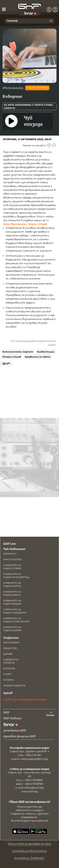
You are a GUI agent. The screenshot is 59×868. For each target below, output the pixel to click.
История (9, 668)
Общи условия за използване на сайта (30, 844)
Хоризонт (10, 554)
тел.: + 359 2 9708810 (29, 780)
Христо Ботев (12, 559)
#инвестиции (46, 352)
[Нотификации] (49, 10)
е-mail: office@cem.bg (29, 788)
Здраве (8, 654)
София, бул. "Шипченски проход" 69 (29, 774)
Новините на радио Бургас (12, 584)
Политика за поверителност (30, 851)
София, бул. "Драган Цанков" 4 (29, 751)
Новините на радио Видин (12, 602)
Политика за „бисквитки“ (29, 858)
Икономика (13, 88)
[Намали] (54, 145)
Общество (10, 648)
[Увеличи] (49, 145)
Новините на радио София (12, 567)
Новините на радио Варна (12, 593)
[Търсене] (51, 21)
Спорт (7, 674)
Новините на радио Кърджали (15, 611)
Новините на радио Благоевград (16, 576)
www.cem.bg (29, 792)
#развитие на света (38, 357)
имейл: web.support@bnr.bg (29, 759)
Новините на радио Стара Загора (16, 620)
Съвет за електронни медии (25, 699)
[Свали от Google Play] (38, 831)
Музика (8, 680)
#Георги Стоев (12, 357)
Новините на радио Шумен (13, 629)
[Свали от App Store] (21, 831)
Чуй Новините (14, 549)
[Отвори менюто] (4, 9)
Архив (8, 693)
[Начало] (30, 6)
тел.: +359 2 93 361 (30, 755)
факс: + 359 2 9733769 (29, 784)
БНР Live (10, 544)
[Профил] (55, 10)
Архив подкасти (14, 686)
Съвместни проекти (11, 661)
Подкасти (11, 638)
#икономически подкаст (18, 352)
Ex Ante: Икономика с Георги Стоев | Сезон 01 (28, 106)
